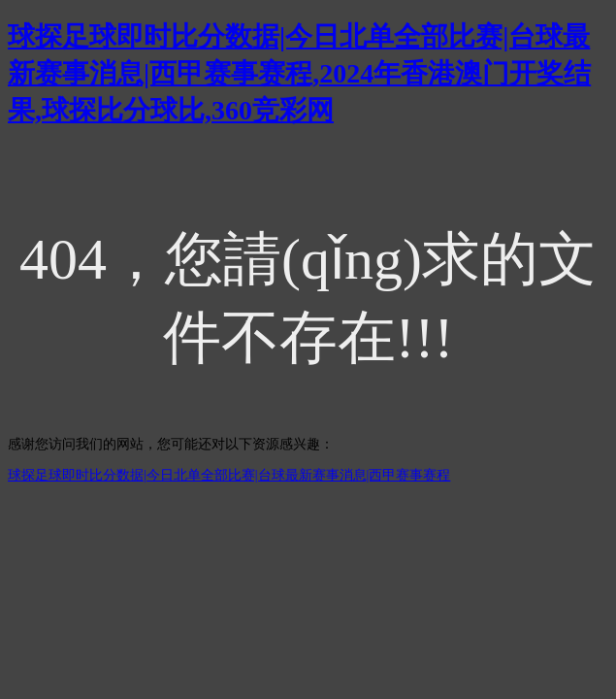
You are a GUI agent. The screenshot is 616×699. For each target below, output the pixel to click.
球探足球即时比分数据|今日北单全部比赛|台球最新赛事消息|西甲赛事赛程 (229, 475)
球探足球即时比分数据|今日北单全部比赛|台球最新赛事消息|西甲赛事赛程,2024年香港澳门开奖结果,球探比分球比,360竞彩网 (299, 73)
